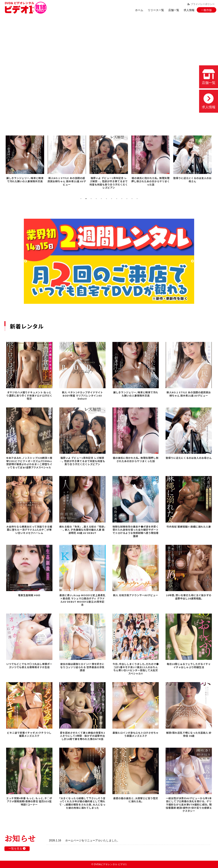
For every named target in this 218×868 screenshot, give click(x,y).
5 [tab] (101, 199)
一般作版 (206, 10)
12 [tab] (137, 199)
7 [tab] (112, 199)
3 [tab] (91, 199)
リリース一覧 (156, 10)
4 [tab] (96, 199)
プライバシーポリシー (201, 4)
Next (192, 261)
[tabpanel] (25, 160)
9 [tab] (122, 199)
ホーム (139, 10)
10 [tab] (127, 199)
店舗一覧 (174, 10)
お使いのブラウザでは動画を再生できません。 (109, 70)
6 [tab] (106, 199)
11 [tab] (132, 199)
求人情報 (189, 10)
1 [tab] (81, 199)
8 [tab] (117, 199)
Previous (26, 261)
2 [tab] (86, 199)
